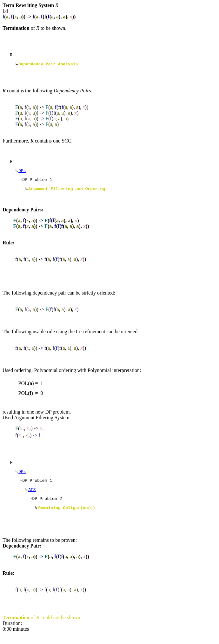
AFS (32, 497)
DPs (22, 174)
